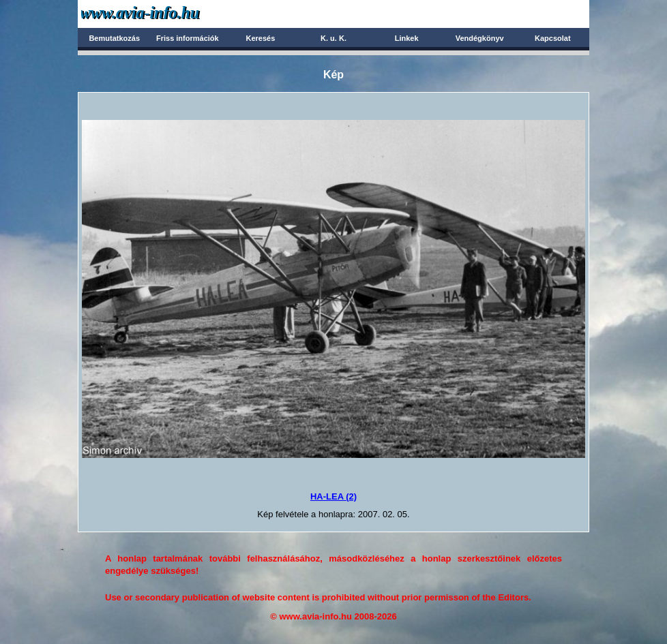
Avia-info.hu (164, 13)
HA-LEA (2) (333, 496)
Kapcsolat (553, 38)
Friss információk (188, 38)
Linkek (407, 38)
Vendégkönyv (480, 38)
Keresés (260, 38)
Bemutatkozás (114, 38)
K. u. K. (333, 38)
